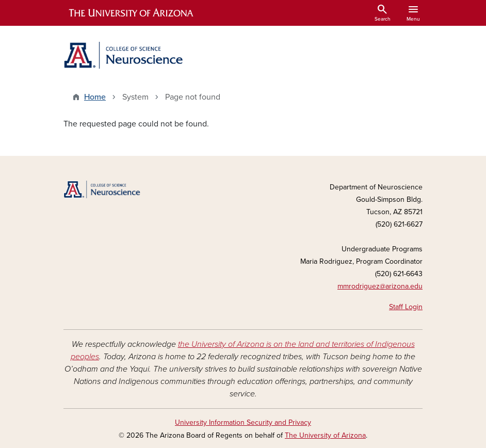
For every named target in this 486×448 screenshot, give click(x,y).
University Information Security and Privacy (243, 422)
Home (95, 97)
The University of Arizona (325, 435)
